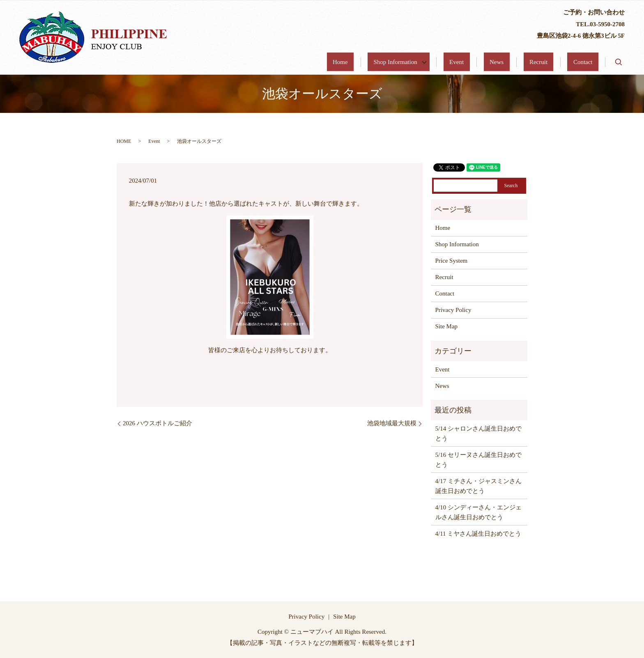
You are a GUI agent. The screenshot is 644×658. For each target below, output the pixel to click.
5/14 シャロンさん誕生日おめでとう (478, 433)
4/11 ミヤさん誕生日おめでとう (478, 534)
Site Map (447, 326)
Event (498, 62)
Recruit (556, 62)
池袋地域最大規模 (392, 423)
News (526, 62)
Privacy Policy (453, 310)
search (619, 62)
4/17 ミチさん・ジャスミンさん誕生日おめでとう (478, 486)
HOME (124, 141)
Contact (589, 62)
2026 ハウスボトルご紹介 (158, 423)
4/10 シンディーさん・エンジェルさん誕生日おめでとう (478, 512)
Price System (452, 261)
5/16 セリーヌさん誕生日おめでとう (478, 460)
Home (399, 62)
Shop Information (446, 62)
